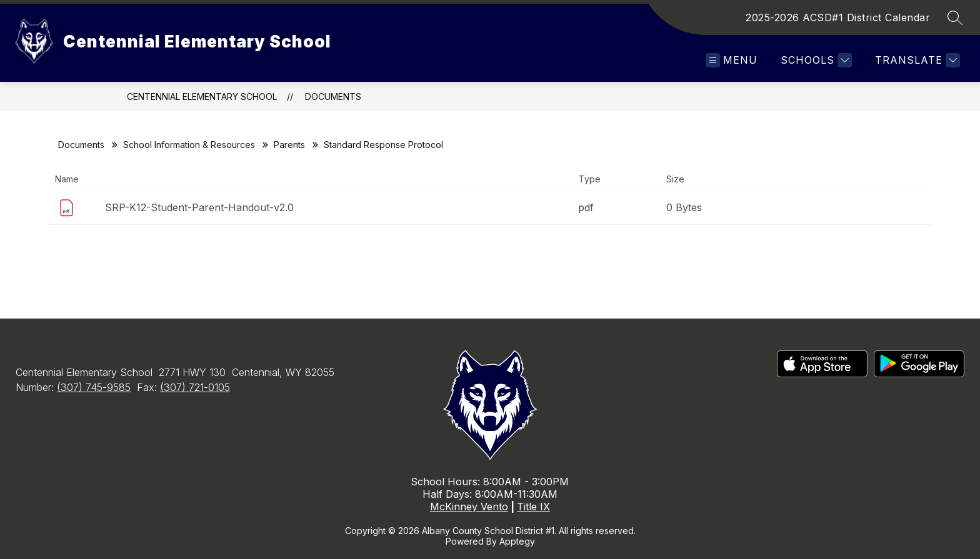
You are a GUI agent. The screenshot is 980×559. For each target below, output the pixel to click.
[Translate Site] (916, 60)
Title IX (533, 507)
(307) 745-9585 (94, 387)
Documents (333, 96)
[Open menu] (732, 60)
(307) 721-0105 (195, 387)
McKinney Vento (469, 507)
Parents (289, 145)
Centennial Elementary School (202, 96)
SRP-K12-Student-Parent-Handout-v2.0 (199, 207)
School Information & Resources (189, 145)
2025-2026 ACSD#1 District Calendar (838, 17)
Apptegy (517, 541)
